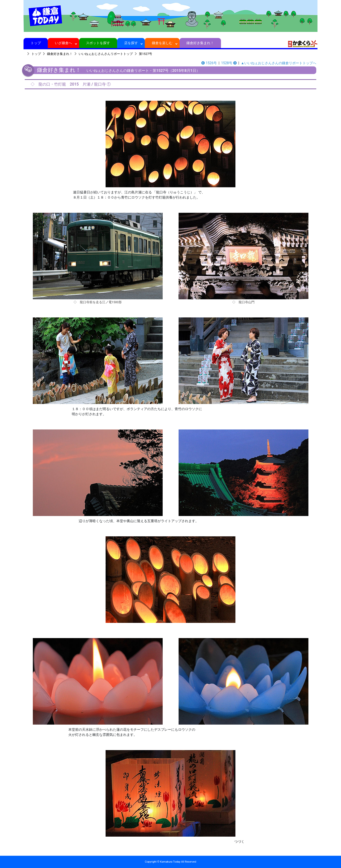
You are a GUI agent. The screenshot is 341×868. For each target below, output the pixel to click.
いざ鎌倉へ (64, 43)
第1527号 (146, 54)
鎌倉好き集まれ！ (200, 43)
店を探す (131, 43)
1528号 (229, 63)
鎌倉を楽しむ (162, 43)
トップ (36, 43)
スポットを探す (98, 43)
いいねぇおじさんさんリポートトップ (106, 54)
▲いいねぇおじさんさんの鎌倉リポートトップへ (279, 63)
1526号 (209, 63)
